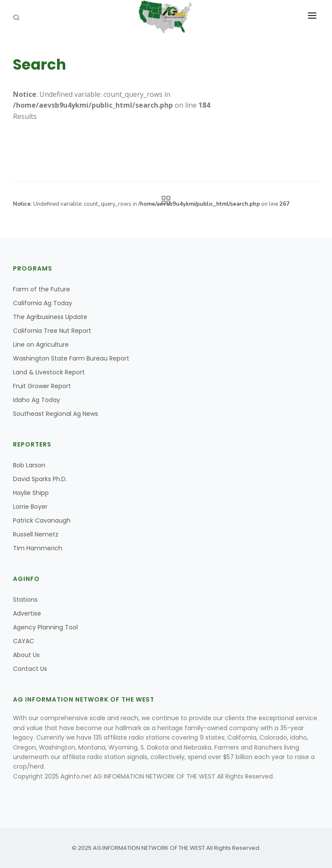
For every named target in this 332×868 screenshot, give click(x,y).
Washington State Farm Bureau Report (71, 358)
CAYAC (24, 641)
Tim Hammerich (38, 548)
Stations (25, 600)
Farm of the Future (41, 289)
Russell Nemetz (36, 534)
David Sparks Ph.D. (40, 479)
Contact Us (30, 669)
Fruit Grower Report (42, 386)
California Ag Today (43, 303)
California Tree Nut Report (52, 331)
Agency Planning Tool (45, 627)
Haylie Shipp (31, 493)
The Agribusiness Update (50, 317)
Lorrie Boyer (30, 507)
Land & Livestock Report (49, 372)
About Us (26, 655)
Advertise (27, 613)
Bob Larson (29, 465)
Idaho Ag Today (37, 400)
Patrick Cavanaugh (42, 520)
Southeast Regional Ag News (56, 414)
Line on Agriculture (41, 345)
